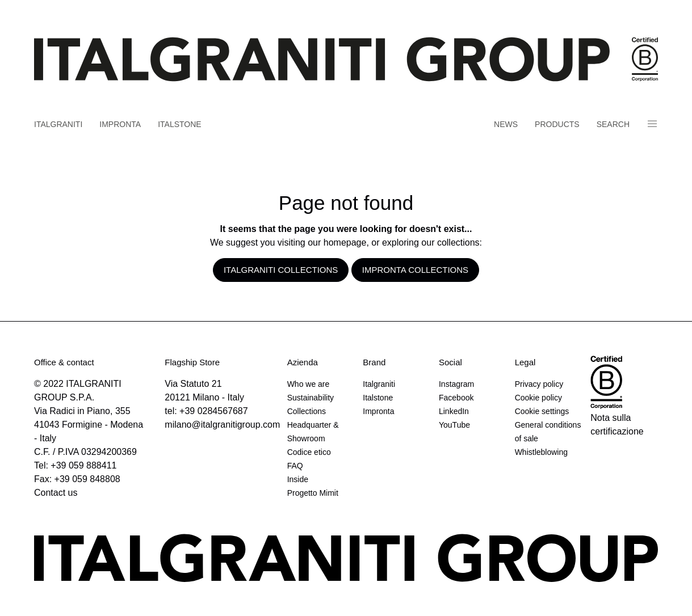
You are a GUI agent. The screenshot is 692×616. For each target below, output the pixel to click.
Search (613, 124)
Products (557, 124)
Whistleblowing (541, 452)
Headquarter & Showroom (313, 432)
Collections (307, 411)
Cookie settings (542, 411)
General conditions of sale (548, 432)
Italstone (180, 124)
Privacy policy (539, 384)
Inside (298, 479)
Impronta (120, 124)
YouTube (454, 425)
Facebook (456, 398)
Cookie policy (538, 398)
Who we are (309, 384)
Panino (652, 124)
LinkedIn (454, 411)
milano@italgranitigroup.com (222, 425)
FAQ (295, 466)
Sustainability (311, 398)
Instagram (456, 384)
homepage (345, 242)
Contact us (56, 493)
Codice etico (309, 452)
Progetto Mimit (313, 493)
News (506, 124)
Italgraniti (58, 124)
